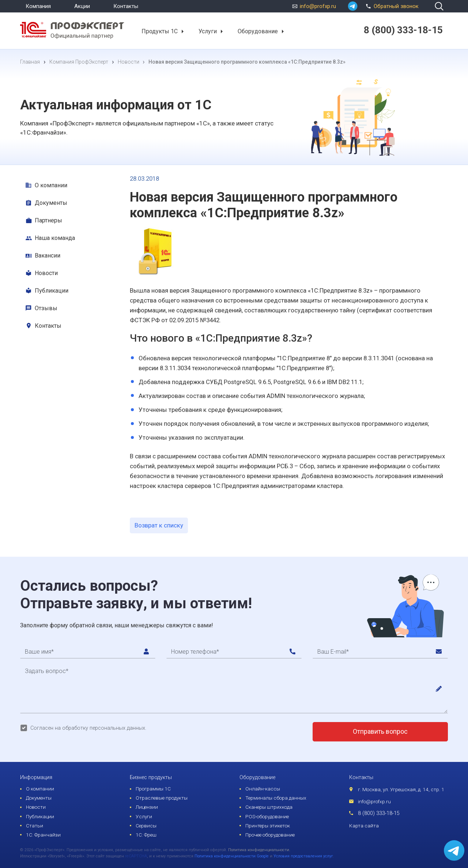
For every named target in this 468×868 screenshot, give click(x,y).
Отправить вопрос (380, 732)
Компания (38, 6)
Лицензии (147, 807)
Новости (46, 273)
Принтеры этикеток (268, 826)
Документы (51, 203)
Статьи (35, 826)
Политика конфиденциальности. (259, 850)
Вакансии (48, 255)
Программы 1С (153, 789)
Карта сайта (364, 826)
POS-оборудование (267, 816)
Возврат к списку (159, 525)
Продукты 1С (160, 31)
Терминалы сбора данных (276, 798)
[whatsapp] (353, 6)
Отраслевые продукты (162, 798)
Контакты (126, 6)
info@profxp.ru (318, 6)
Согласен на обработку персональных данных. (88, 728)
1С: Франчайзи (43, 835)
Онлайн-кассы (263, 789)
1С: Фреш (146, 835)
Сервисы (146, 826)
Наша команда (55, 238)
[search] (439, 6)
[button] (182, 31)
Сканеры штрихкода (269, 807)
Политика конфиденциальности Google (232, 856)
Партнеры (48, 220)
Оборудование (258, 31)
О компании (51, 185)
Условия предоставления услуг (303, 856)
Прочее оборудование (270, 835)
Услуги (208, 31)
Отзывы (46, 308)
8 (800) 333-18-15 (379, 813)
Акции (82, 6)
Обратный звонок (391, 5)
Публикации (52, 291)
